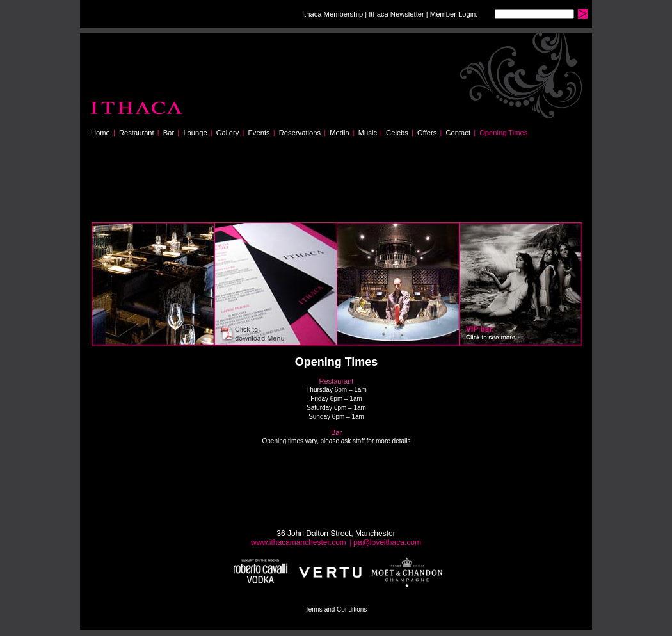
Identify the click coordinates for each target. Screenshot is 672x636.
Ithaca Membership (332, 14)
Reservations (300, 133)
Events (259, 133)
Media (339, 133)
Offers (427, 133)
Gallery (228, 133)
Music (368, 133)
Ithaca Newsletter (396, 14)
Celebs (397, 133)
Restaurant (137, 133)
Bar (169, 133)
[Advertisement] (324, 186)
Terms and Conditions (336, 609)
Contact (458, 133)
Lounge (195, 133)
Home (100, 133)
